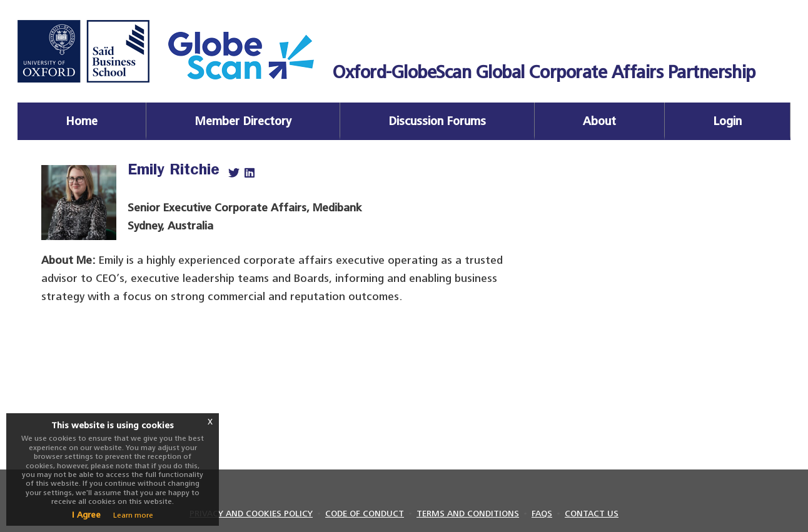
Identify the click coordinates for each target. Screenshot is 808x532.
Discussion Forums (437, 121)
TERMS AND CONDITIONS (468, 514)
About (599, 121)
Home (82, 121)
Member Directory (243, 121)
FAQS (542, 514)
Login (727, 121)
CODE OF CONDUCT (365, 514)
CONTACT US (592, 514)
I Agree (86, 515)
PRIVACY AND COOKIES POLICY (251, 514)
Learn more (133, 515)
